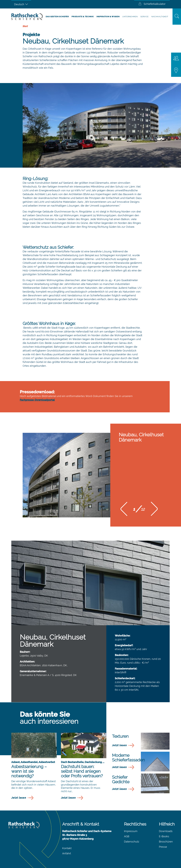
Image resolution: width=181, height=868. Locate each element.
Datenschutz (132, 842)
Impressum (131, 831)
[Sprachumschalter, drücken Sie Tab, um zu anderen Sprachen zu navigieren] (21, 4)
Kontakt (67, 848)
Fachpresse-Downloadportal (37, 400)
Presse (163, 847)
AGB (127, 836)
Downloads (166, 831)
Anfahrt (67, 853)
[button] (124, 510)
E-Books (164, 836)
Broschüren (166, 842)
